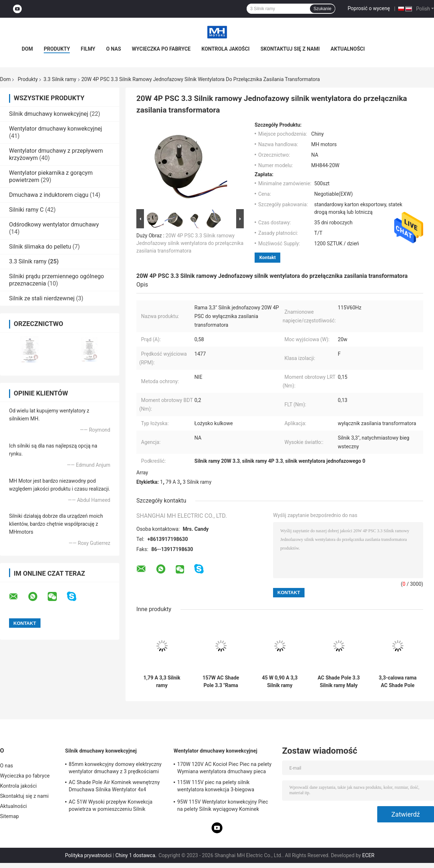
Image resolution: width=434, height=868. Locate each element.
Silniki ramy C (26, 210)
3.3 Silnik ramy (60, 79)
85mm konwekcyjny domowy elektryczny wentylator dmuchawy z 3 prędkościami (115, 768)
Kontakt (267, 257)
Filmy (88, 49)
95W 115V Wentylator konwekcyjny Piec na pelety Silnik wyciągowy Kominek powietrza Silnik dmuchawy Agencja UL (223, 806)
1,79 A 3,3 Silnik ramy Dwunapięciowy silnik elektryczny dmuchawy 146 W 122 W (162, 682)
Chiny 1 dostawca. (137, 855)
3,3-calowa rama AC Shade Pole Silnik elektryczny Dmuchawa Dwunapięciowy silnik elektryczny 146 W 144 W (398, 682)
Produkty (57, 49)
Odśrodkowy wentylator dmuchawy (54, 225)
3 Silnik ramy (197, 482)
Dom (27, 49)
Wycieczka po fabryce (161, 49)
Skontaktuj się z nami (290, 49)
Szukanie (322, 9)
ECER (368, 855)
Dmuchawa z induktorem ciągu (49, 195)
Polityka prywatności (88, 855)
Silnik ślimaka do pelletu (40, 247)
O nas (113, 49)
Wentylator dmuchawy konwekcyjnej (56, 129)
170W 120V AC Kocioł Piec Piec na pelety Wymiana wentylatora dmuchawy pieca (224, 768)
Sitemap (9, 816)
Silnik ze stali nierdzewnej (42, 298)
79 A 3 (173, 482)
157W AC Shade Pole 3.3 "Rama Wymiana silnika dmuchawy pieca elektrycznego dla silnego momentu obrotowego (221, 682)
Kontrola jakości (225, 49)
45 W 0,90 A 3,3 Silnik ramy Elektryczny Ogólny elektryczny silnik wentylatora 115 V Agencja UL (280, 682)
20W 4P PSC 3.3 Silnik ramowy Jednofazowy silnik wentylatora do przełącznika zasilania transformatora (190, 243)
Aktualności (348, 49)
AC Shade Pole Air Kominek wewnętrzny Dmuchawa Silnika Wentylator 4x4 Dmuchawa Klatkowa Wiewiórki (114, 787)
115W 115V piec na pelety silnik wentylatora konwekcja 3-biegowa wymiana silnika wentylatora (216, 787)
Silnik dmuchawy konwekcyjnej (49, 114)
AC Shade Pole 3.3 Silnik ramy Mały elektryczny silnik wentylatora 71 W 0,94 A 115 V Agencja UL (339, 682)
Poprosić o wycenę (369, 8)
